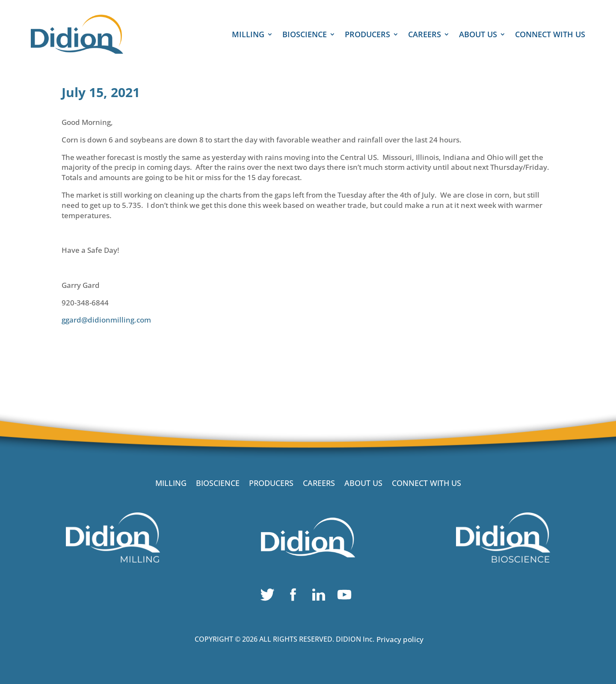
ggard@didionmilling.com (106, 320)
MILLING (248, 35)
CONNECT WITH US (550, 35)
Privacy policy (400, 639)
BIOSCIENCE (305, 35)
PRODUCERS (367, 35)
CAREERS (425, 35)
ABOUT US (478, 35)
